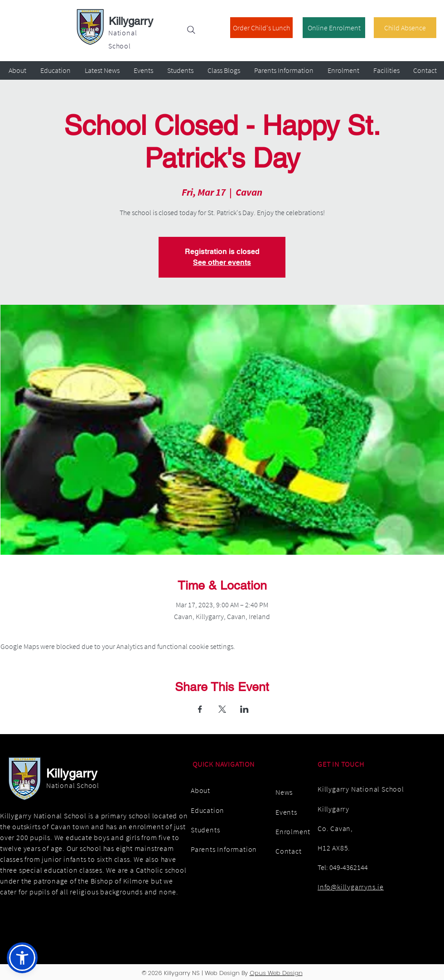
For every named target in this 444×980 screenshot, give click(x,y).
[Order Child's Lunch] (261, 28)
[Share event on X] (222, 709)
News (284, 792)
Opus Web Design (276, 973)
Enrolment (293, 831)
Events (286, 812)
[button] (22, 958)
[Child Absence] (405, 28)
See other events (222, 262)
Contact (289, 851)
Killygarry (131, 21)
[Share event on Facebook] (200, 709)
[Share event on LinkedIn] (244, 709)
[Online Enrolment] (334, 28)
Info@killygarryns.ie (351, 887)
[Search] (191, 30)
